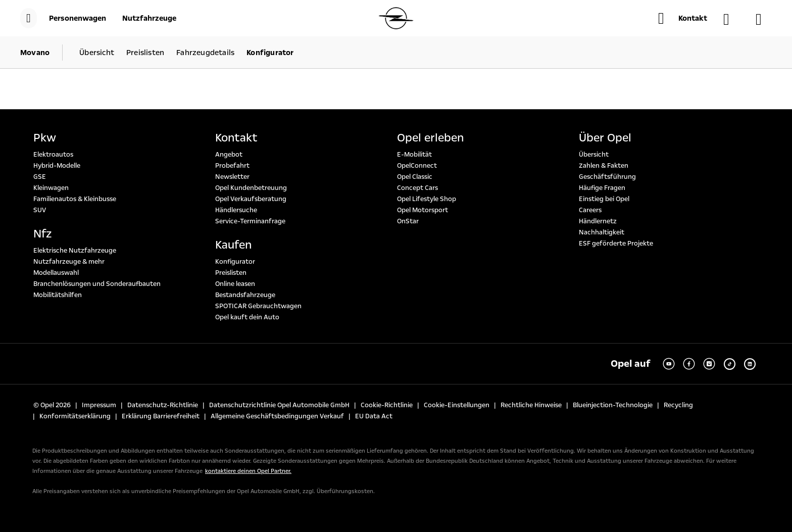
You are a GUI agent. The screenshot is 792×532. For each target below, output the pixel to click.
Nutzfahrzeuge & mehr (69, 262)
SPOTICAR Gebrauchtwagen (258, 306)
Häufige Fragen (602, 188)
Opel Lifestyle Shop (427, 199)
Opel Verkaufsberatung (251, 199)
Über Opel (605, 138)
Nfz (42, 234)
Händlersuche (236, 210)
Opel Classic (415, 177)
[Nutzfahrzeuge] (149, 18)
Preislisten (231, 273)
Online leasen (235, 284)
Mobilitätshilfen (58, 295)
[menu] (29, 18)
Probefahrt (232, 166)
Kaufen (233, 245)
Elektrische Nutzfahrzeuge (75, 251)
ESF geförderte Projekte (616, 244)
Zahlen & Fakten (604, 166)
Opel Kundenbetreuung (251, 188)
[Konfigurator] (764, 19)
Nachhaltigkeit (602, 232)
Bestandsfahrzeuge (245, 295)
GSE (40, 177)
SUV (40, 210)
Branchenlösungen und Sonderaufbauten (97, 284)
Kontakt (236, 138)
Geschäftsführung (607, 177)
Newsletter (232, 177)
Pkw (45, 138)
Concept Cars (417, 188)
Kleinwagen (51, 188)
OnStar (408, 221)
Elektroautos (53, 155)
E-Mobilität (414, 155)
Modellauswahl (56, 273)
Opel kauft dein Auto (247, 317)
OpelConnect (417, 166)
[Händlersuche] (731, 19)
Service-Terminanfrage (250, 221)
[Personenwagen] (78, 18)
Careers (590, 210)
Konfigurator (235, 262)
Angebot (229, 155)
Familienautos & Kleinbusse (75, 199)
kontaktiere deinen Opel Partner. (248, 471)
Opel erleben (430, 138)
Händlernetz (598, 221)
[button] (683, 18)
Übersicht (594, 155)
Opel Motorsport (423, 210)
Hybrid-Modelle (57, 166)
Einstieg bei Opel (604, 199)
